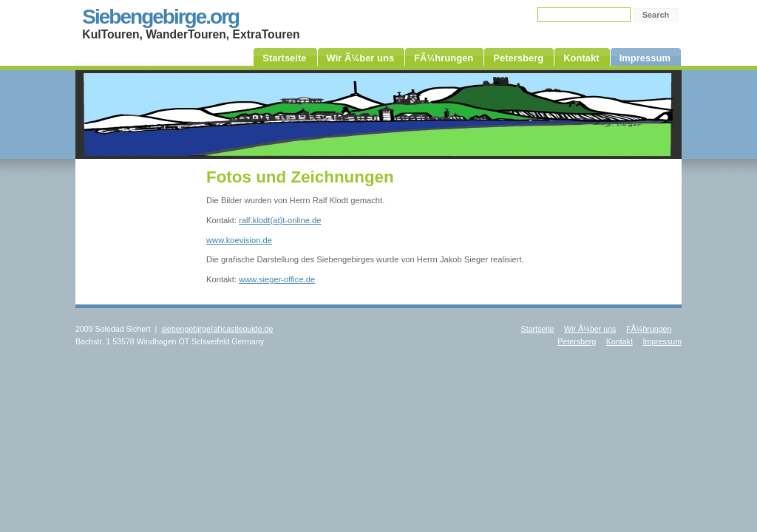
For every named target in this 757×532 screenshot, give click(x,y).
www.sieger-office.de (277, 279)
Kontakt (619, 341)
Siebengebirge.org (160, 17)
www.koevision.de (239, 240)
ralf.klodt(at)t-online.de (280, 220)
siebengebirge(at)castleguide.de (217, 329)
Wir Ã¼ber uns (590, 329)
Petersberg (577, 341)
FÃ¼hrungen (649, 329)
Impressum (662, 341)
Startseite (538, 329)
